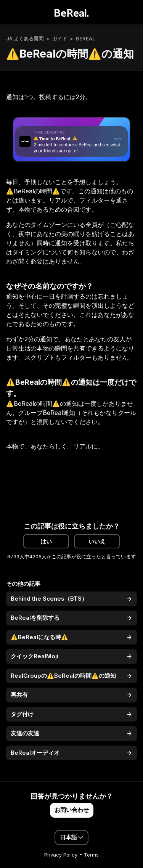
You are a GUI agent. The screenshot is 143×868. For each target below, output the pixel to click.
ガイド (60, 39)
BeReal (85, 39)
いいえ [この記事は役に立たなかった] (97, 541)
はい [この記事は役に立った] (46, 541)
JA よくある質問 (25, 39)
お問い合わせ (72, 810)
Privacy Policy (61, 855)
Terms (91, 855)
